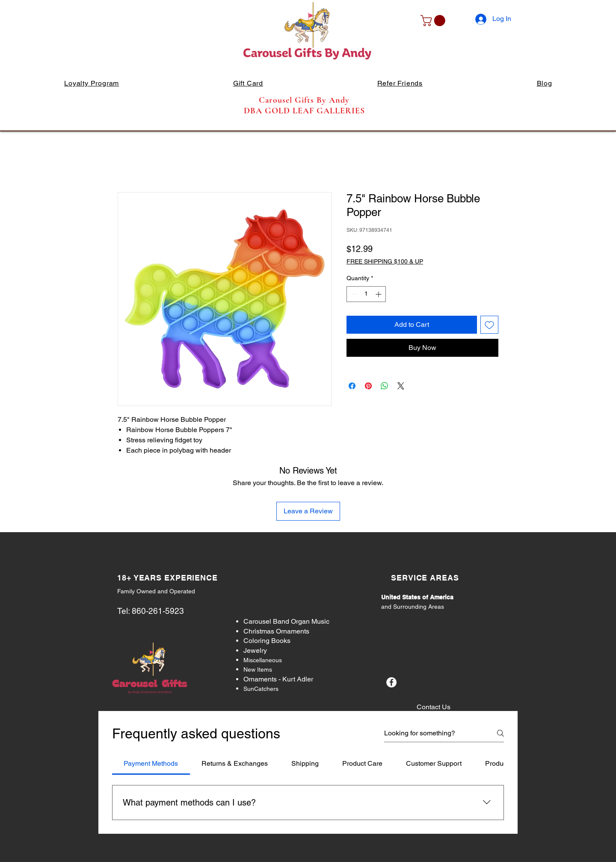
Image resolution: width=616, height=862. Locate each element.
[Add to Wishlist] (489, 325)
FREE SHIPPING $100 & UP (385, 261)
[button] (434, 21)
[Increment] (379, 294)
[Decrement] (353, 294)
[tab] (151, 764)
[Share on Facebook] (352, 386)
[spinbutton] (366, 294)
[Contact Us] (433, 707)
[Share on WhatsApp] (385, 386)
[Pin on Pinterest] (368, 386)
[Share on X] (401, 386)
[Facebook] (391, 682)
